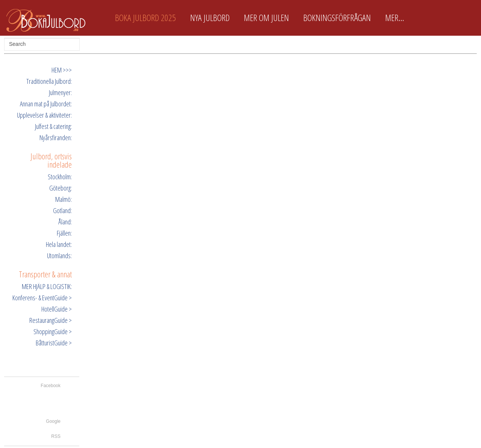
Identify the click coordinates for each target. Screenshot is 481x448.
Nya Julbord (210, 18)
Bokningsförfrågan (337, 18)
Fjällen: (64, 233)
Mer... (395, 18)
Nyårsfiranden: (56, 138)
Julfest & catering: (53, 126)
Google (53, 421)
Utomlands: (59, 256)
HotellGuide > (57, 309)
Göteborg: (61, 188)
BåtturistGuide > (54, 343)
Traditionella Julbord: (49, 81)
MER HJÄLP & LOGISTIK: (47, 286)
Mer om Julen (266, 18)
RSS (56, 436)
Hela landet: (59, 244)
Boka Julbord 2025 (145, 18)
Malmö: (64, 199)
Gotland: (62, 210)
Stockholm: (60, 177)
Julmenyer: (60, 92)
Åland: (65, 222)
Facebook (51, 386)
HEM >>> (62, 70)
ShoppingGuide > (53, 331)
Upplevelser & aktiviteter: (44, 115)
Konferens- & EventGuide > (42, 298)
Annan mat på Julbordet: (46, 104)
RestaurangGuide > (51, 320)
